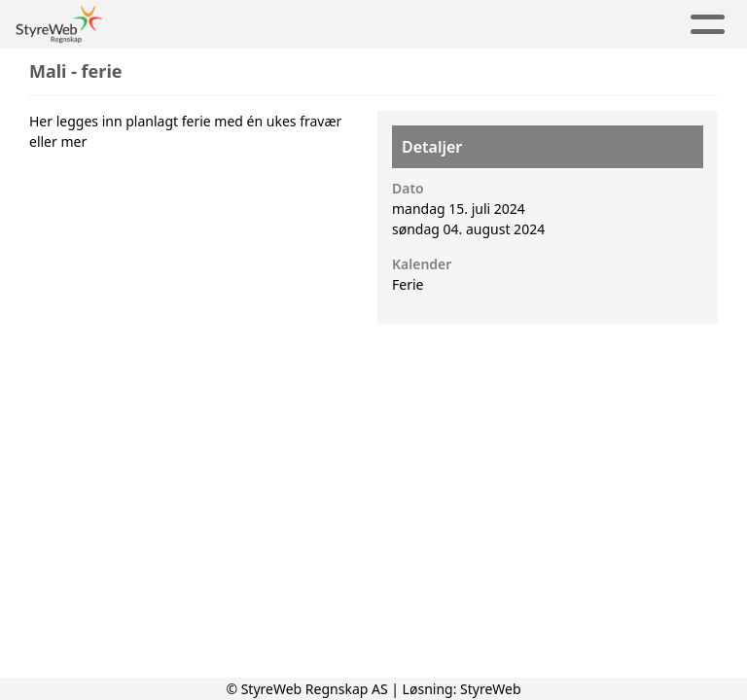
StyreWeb (491, 689)
